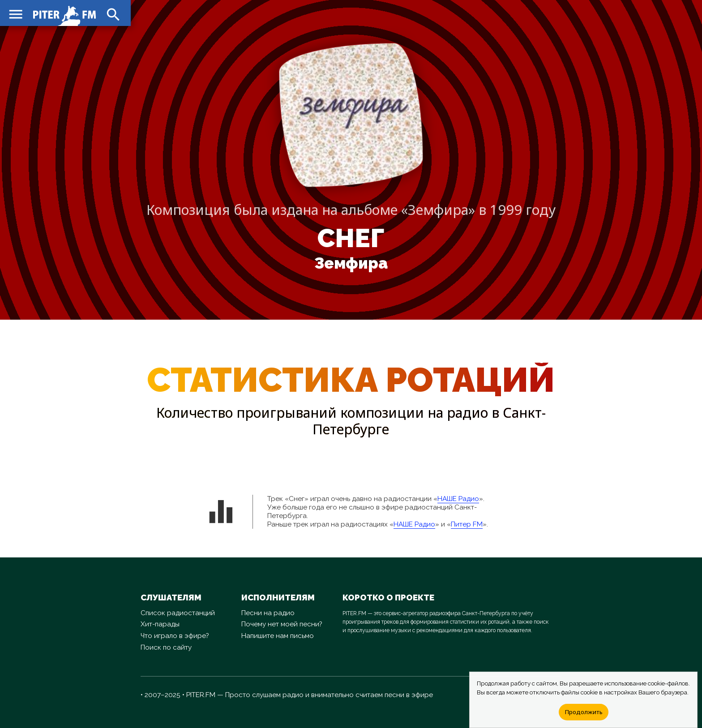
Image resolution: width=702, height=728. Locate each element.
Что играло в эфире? (175, 636)
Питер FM (467, 524)
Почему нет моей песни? (282, 624)
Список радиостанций (178, 613)
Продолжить (584, 712)
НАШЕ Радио (458, 499)
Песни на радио (268, 613)
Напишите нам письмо (278, 636)
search (112, 13)
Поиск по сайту (166, 647)
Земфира (351, 263)
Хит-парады (160, 624)
